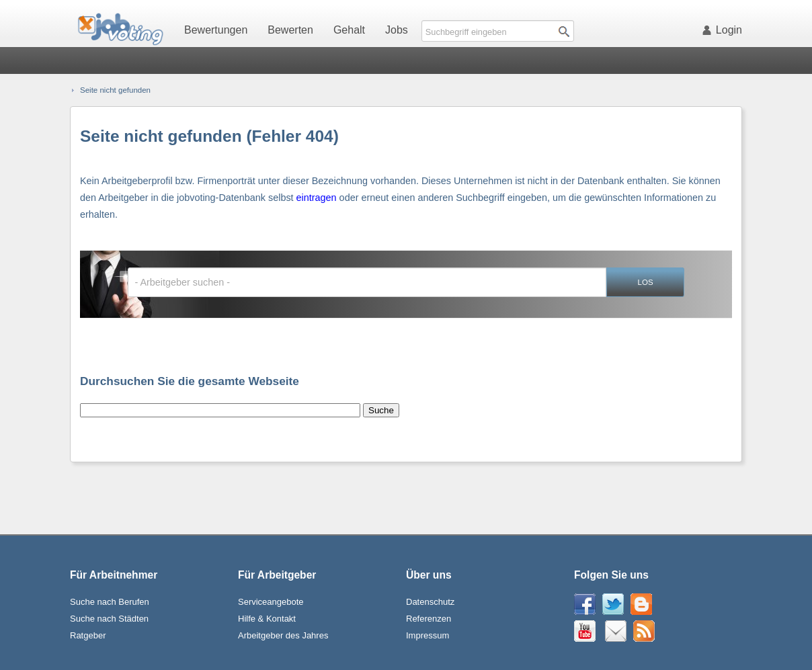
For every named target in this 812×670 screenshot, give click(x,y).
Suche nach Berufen (110, 602)
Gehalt (349, 30)
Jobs (397, 30)
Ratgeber (88, 635)
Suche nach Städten (109, 619)
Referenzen (429, 619)
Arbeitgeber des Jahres (283, 635)
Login (725, 30)
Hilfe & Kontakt (267, 619)
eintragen (317, 198)
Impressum (428, 635)
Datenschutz (430, 602)
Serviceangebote (271, 602)
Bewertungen (216, 30)
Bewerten (290, 30)
